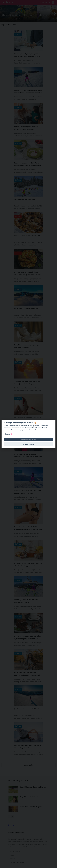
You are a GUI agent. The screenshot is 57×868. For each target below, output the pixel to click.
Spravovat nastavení (29, 444)
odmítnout (7, 430)
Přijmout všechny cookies (29, 440)
